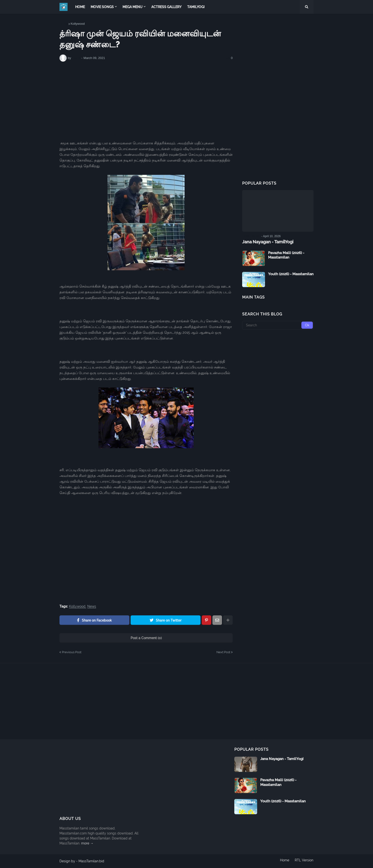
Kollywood (78, 24)
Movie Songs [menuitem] (102, 7)
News (92, 606)
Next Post (223, 652)
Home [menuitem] (80, 7)
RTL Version (304, 861)
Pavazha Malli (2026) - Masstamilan (286, 255)
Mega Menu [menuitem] (133, 7)
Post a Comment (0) (146, 638)
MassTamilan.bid (91, 861)
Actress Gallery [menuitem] (166, 7)
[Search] (278, 325)
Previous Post (72, 652)
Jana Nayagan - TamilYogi (268, 242)
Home (64, 24)
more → (87, 843)
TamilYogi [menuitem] (196, 7)
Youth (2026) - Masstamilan (291, 274)
